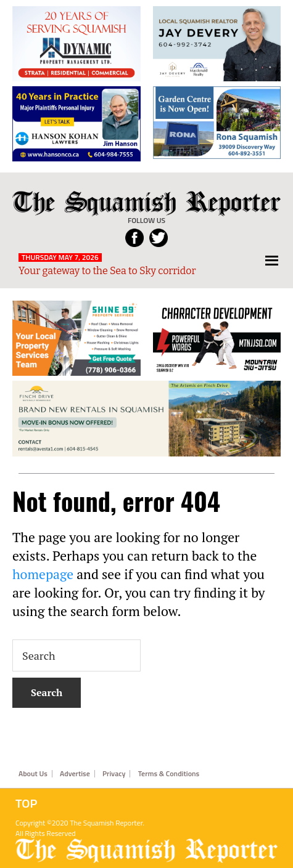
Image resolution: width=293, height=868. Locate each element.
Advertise (75, 774)
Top (26, 803)
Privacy (114, 774)
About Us (33, 774)
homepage (43, 574)
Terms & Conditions (169, 774)
